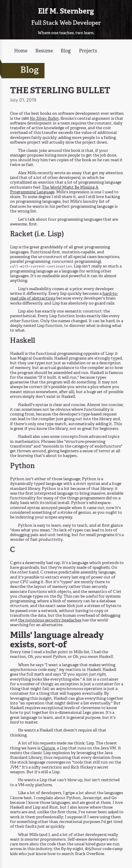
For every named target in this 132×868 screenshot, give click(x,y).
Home (21, 51)
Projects (88, 51)
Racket (22, 235)
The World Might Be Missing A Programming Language (54, 190)
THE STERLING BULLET (60, 91)
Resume (44, 51)
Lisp (55, 235)
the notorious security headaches (50, 620)
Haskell (23, 341)
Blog (66, 51)
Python (22, 466)
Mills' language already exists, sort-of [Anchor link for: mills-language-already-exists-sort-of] (57, 640)
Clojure (48, 748)
